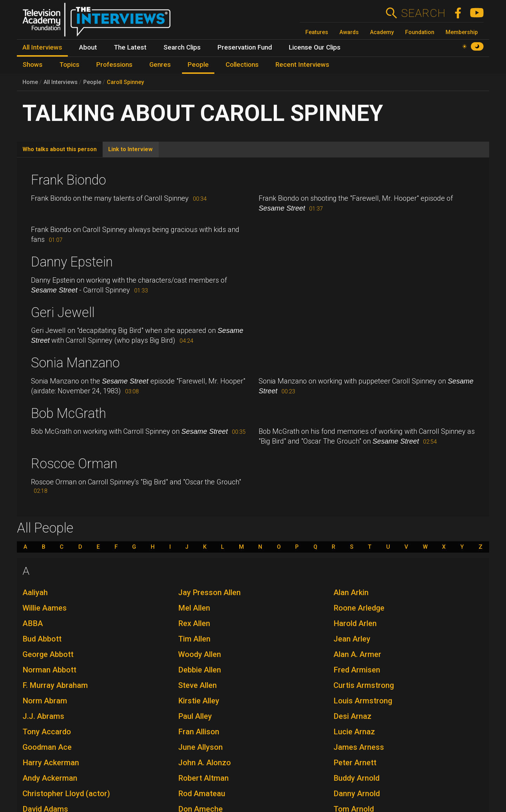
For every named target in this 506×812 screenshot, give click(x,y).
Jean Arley (352, 639)
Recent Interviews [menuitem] (302, 65)
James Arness (359, 747)
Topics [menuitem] (69, 65)
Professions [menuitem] (114, 65)
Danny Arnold (357, 794)
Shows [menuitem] (33, 65)
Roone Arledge (359, 608)
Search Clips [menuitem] (182, 47)
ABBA (33, 623)
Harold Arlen (355, 623)
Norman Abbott (49, 670)
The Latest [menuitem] (130, 47)
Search (423, 13)
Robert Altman (203, 778)
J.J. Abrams (43, 716)
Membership (462, 32)
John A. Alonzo (205, 763)
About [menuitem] (88, 47)
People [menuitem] (198, 65)
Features (317, 32)
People (92, 82)
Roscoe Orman (74, 464)
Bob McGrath (69, 413)
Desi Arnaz (352, 716)
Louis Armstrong (363, 701)
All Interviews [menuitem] (42, 47)
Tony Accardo (47, 732)
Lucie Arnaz (354, 732)
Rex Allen (194, 623)
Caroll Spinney (125, 82)
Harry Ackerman (51, 763)
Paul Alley (195, 716)
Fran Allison (199, 732)
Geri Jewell (63, 312)
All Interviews (61, 82)
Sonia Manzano (75, 363)
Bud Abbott (42, 639)
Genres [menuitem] (160, 65)
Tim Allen (194, 639)
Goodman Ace (47, 747)
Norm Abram (45, 701)
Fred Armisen (357, 670)
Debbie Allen (200, 670)
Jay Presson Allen (209, 592)
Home (30, 82)
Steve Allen (197, 685)
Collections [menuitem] (242, 65)
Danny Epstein (72, 262)
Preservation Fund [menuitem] (245, 47)
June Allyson (200, 747)
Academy (382, 32)
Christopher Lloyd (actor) (66, 794)
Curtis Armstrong (364, 685)
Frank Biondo (69, 180)
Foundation (420, 32)
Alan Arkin (351, 592)
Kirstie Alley (199, 701)
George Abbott (48, 654)
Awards (349, 32)
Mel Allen (194, 608)
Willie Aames (45, 608)
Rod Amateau (202, 794)
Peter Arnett (355, 763)
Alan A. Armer (357, 654)
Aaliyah (35, 592)
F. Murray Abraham (55, 685)
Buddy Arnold (356, 778)
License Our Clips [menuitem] (315, 47)
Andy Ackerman (50, 778)
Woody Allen (200, 654)
